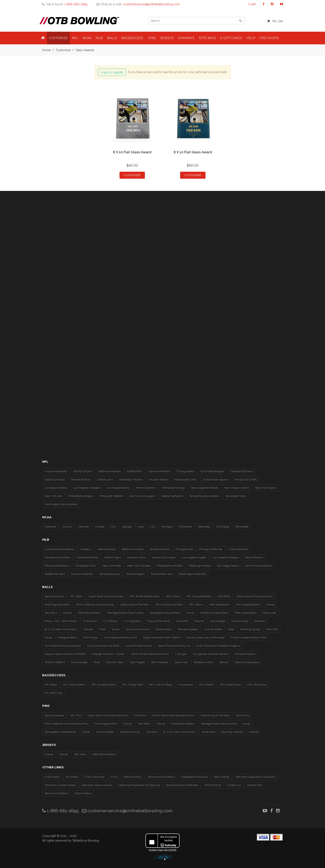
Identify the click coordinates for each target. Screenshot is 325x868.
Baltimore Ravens (110, 471)
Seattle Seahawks (172, 496)
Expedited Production (194, 777)
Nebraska (204, 527)
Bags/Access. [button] (133, 38)
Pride (102, 629)
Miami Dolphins (146, 488)
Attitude (88, 629)
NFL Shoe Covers (231, 685)
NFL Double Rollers (104, 685)
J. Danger (181, 654)
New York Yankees (139, 566)
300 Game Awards (138, 629)
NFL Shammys (257, 685)
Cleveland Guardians (58, 557)
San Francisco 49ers (142, 496)
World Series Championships (255, 596)
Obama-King (240, 621)
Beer (231, 629)
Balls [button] (112, 38)
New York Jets (53, 496)
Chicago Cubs (184, 549)
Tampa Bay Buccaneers (204, 496)
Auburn (67, 527)
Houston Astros (137, 557)
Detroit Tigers (113, 557)
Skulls (116, 629)
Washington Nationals (192, 574)
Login (252, 4)
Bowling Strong (250, 629)
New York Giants (265, 488)
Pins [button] (152, 38)
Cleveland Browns (242, 471)
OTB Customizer (95, 777)
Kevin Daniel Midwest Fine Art (150, 654)
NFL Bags (51, 685)
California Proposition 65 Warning (139, 785)
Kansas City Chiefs (246, 480)
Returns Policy (133, 777)
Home (46, 50)
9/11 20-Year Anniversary (61, 629)
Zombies (259, 621)
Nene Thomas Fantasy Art (174, 646)
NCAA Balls (173, 596)
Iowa (141, 527)
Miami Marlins (254, 557)
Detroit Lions (105, 480)
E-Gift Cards (52, 777)
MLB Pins (140, 715)
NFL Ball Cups (54, 693)
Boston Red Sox (160, 549)
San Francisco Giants (258, 566)
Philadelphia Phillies (170, 566)
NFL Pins (76, 715)
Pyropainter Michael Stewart (211, 654)
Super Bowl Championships (106, 596)
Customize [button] (58, 38)
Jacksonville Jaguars (216, 480)
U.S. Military (110, 621)
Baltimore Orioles (133, 549)
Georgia (127, 527)
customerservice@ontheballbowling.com (127, 811)
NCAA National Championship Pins (66, 724)
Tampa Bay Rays (110, 574)
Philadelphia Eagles (81, 496)
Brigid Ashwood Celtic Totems (162, 637)
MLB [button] (99, 38)
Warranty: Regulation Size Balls (255, 777)
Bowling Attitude (232, 732)
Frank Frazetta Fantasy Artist (249, 637)
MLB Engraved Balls (57, 605)
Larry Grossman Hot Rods (103, 646)
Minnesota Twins (86, 566)
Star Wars (51, 613)
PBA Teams (196, 605)
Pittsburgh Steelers (111, 496)
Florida (100, 527)
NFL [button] (75, 38)
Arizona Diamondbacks (59, 549)
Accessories (186, 685)
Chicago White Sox (211, 549)
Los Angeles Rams (118, 488)
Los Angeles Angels (194, 557)
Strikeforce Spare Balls (214, 613)
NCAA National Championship (95, 605)
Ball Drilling (222, 777)
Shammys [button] (186, 38)
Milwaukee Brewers (57, 566)
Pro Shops (72, 777)
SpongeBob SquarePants (165, 613)
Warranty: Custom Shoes (60, 785)
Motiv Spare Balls (246, 613)
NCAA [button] (87, 38)
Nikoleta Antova (204, 662)
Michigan (167, 527)
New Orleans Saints (237, 488)
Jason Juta (181, 662)
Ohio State (223, 527)
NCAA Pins (243, 715)
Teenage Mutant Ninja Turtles (125, 613)
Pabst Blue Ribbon (89, 613)
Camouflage (218, 621)
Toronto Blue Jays (162, 574)
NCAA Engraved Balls (169, 605)
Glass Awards (85, 50)
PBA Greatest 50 (220, 605)
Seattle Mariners (55, 574)
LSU (153, 527)
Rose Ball (182, 621)
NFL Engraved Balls (199, 596)
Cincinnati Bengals (212, 471)
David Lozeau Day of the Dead (206, 637)
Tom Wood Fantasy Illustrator (63, 646)
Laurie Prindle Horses (139, 646)
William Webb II (55, 662)
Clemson (84, 527)
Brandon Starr (115, 662)
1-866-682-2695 (61, 811)
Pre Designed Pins (106, 724)
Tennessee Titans (236, 496)
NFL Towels (207, 685)
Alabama (50, 527)
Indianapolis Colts (185, 480)
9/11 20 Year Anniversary (179, 732)
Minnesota (186, 527)
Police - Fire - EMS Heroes (61, 621)
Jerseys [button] (167, 38)
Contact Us (234, 785)
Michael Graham (245, 654)
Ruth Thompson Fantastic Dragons (218, 646)
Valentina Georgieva (247, 662)
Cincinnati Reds (238, 549)
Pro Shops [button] (269, 38)
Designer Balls (67, 637)
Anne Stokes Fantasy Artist (120, 637)
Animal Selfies (213, 629)
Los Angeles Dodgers (226, 557)
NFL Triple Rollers (74, 685)
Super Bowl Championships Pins (108, 715)
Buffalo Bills (135, 471)
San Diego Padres (228, 566)
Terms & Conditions (57, 793)
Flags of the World (159, 621)
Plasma (199, 621)
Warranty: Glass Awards (97, 785)
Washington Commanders (61, 504)
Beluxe (224, 662)
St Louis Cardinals (82, 574)
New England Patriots (205, 488)
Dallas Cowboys (55, 480)
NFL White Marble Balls (145, 596)
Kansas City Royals (164, 557)
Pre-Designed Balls (248, 605)
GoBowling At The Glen (135, 605)
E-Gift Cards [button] (231, 38)
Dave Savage (79, 662)
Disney (271, 605)
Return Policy (83, 793)
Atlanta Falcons (83, 471)
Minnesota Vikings (173, 488)
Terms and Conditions (161, 777)
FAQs (114, 777)
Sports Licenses (54, 596)
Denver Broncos (81, 480)
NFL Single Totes (133, 685)
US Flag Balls (133, 621)
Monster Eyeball (188, 629)
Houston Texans (158, 480)
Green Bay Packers (131, 480)
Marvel (67, 613)
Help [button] (251, 38)
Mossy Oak (269, 613)
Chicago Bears (186, 471)
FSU (113, 527)
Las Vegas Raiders (56, 488)
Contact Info (254, 785)
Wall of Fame (213, 785)
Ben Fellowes (160, 662)
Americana (90, 621)
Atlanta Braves (107, 549)
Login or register (112, 72)
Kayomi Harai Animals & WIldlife (65, 654)
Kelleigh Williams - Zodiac (108, 654)
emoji (191, 613)
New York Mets (112, 566)
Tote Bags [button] (207, 38)
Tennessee (242, 527)
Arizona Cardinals (56, 471)
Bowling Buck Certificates (182, 785)
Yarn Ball (272, 629)
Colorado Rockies (88, 557)
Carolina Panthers (159, 471)
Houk (97, 662)
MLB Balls (224, 596)
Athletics (86, 549)
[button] (43, 38)
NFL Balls (76, 596)
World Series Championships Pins (173, 715)
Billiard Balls (164, 629)
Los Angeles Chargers (87, 488)
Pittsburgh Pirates (200, 566)
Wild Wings (90, 637)
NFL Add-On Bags (161, 685)
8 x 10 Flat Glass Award (132, 152)
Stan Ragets (138, 662)
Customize (63, 50)
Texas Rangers (135, 574)
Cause (48, 637)
